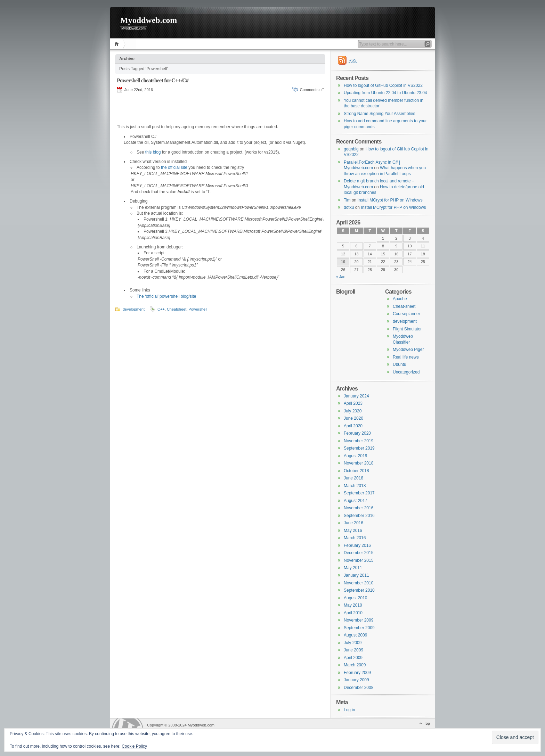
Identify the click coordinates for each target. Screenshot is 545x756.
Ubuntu (400, 364)
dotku (349, 207)
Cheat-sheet (404, 306)
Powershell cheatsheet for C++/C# (153, 80)
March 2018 (355, 486)
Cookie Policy (134, 746)
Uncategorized (406, 372)
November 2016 (359, 508)
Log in (349, 710)
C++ (161, 309)
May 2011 (353, 568)
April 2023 (353, 403)
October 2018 (356, 471)
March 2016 (355, 538)
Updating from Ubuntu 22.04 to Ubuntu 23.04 (385, 93)
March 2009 (355, 665)
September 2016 (359, 516)
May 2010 (353, 605)
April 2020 (353, 426)
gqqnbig (351, 149)
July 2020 (353, 411)
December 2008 (359, 688)
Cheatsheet (177, 309)
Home (118, 44)
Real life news (406, 357)
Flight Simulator (407, 329)
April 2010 (353, 613)
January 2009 (356, 680)
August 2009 (355, 635)
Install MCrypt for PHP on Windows (390, 200)
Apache (400, 299)
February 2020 (357, 433)
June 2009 (353, 650)
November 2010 (359, 583)
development (134, 309)
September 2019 (359, 448)
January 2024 (356, 396)
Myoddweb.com (149, 20)
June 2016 (353, 523)
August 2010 (355, 598)
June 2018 (353, 478)
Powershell (198, 309)
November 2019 (359, 441)
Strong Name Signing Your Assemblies (379, 114)
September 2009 (359, 628)
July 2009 (353, 643)
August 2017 (355, 501)
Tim (347, 200)
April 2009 (353, 658)
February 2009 (357, 673)
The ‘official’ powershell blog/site (166, 296)
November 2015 (359, 560)
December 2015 (359, 553)
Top (427, 723)
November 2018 (359, 463)
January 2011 (356, 575)
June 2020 (353, 418)
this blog (153, 152)
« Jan (341, 277)
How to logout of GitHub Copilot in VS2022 (383, 85)
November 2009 (359, 620)
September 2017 (359, 493)
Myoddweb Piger (408, 350)
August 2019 (355, 456)
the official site (174, 167)
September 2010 (359, 590)
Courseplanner (406, 314)
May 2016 (353, 531)
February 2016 (357, 545)
